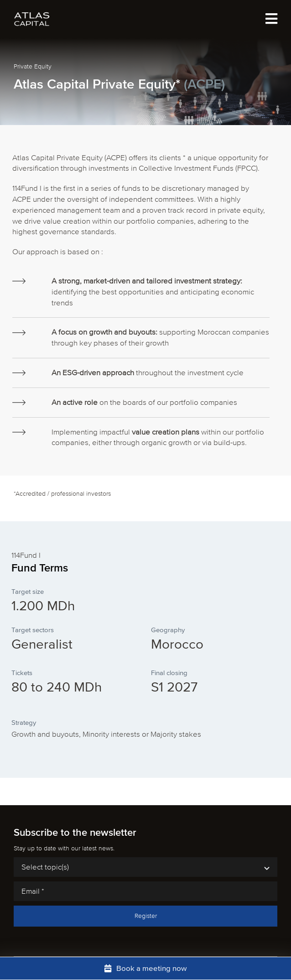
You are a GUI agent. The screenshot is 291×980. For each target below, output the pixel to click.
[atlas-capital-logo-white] (32, 15)
